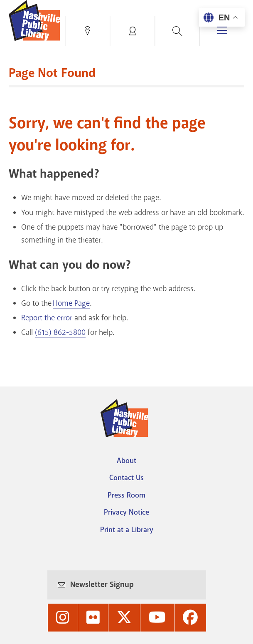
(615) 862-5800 (60, 332)
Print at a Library (127, 530)
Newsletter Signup (102, 585)
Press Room (126, 495)
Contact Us (126, 478)
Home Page (71, 303)
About (126, 461)
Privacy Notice (126, 512)
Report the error (47, 318)
